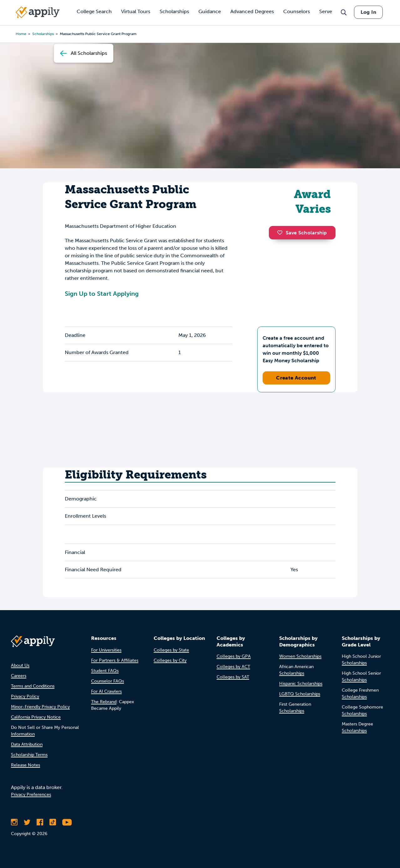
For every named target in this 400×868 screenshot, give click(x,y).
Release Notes (26, 765)
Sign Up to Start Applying (102, 294)
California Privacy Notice (36, 717)
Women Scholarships (300, 656)
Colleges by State (171, 650)
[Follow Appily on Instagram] (14, 822)
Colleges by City (170, 660)
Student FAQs (105, 671)
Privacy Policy (25, 696)
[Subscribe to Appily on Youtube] (67, 822)
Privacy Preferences (31, 795)
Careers (19, 676)
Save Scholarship (302, 233)
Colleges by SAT (233, 677)
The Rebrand (104, 702)
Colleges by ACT (233, 667)
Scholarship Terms (29, 755)
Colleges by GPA (234, 656)
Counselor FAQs (108, 681)
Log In (368, 12)
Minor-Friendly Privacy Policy (40, 707)
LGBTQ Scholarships (300, 694)
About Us (20, 665)
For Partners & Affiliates (115, 660)
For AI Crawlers (106, 691)
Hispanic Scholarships (301, 684)
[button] (281, 233)
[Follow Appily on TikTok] (53, 822)
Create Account (296, 378)
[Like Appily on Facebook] (40, 822)
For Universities (106, 650)
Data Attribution (27, 744)
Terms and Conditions (33, 686)
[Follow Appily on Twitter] (27, 822)
